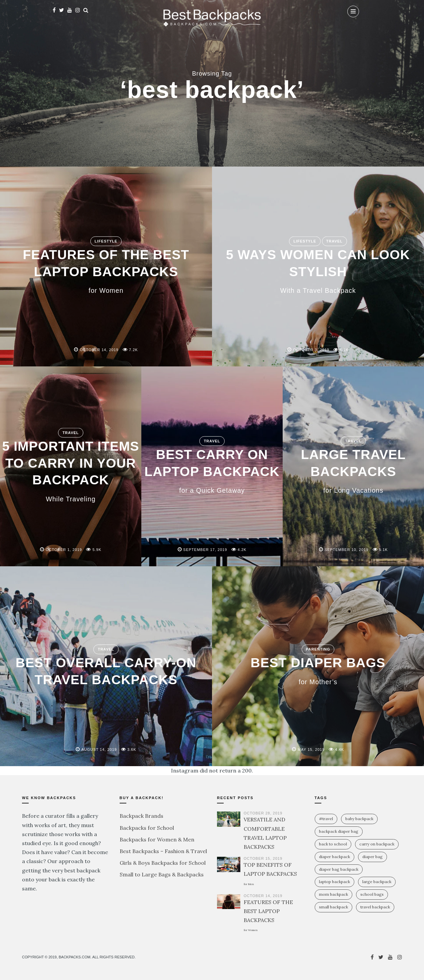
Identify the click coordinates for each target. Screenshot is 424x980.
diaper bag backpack (339, 869)
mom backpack (333, 894)
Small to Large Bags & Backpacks (162, 874)
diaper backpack (334, 857)
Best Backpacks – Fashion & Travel (163, 851)
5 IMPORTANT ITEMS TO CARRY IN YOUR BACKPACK (70, 470)
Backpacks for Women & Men (157, 839)
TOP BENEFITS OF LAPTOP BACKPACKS (270, 873)
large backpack (377, 882)
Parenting (318, 649)
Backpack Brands (141, 816)
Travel (334, 241)
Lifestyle (106, 241)
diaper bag (372, 857)
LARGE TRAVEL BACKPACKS (353, 470)
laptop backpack (334, 882)
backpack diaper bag (339, 831)
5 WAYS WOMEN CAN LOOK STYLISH (318, 270)
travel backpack (375, 907)
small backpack (333, 907)
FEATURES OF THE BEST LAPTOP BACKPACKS (106, 270)
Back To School (333, 844)
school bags (372, 894)
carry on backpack (377, 844)
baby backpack (359, 819)
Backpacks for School (147, 828)
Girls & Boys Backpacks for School (163, 863)
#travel (326, 819)
